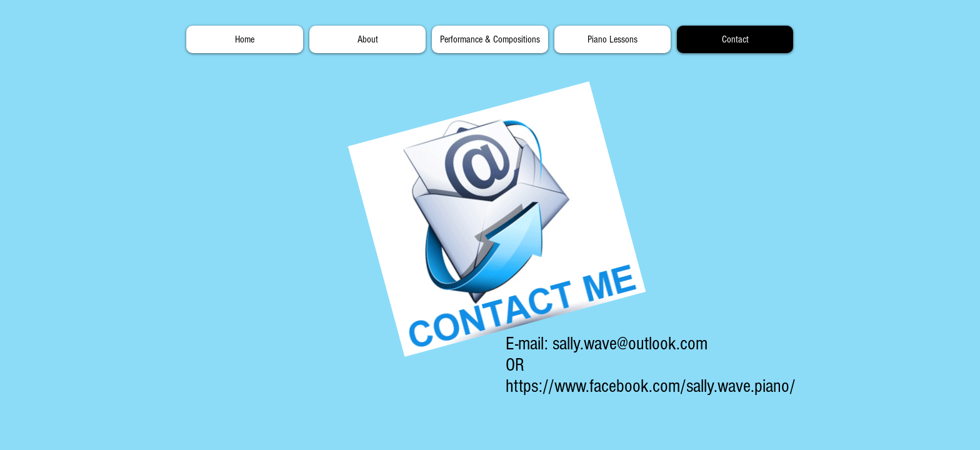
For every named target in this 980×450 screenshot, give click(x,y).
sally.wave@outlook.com (630, 344)
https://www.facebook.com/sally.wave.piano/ (651, 386)
